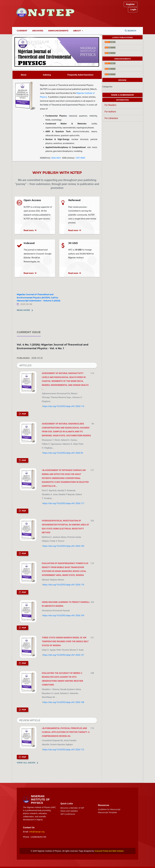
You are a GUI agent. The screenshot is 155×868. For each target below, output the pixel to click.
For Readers (110, 105)
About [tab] (23, 75)
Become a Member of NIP (72, 808)
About (77, 31)
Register (130, 4)
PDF (24, 414)
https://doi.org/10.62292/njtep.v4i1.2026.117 (63, 503)
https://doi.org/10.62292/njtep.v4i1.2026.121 (63, 655)
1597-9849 (80, 158)
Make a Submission (122, 95)
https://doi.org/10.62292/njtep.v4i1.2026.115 (63, 750)
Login (133, 9)
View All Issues (26, 763)
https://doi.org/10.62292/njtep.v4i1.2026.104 (63, 615)
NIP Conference (68, 814)
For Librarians (111, 118)
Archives (38, 31)
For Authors (110, 112)
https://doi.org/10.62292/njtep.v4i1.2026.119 (63, 585)
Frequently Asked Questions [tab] (80, 75)
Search (130, 31)
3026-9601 (56, 158)
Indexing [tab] (47, 75)
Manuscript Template (107, 812)
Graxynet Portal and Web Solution (109, 851)
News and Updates (69, 811)
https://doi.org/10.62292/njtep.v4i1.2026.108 (63, 702)
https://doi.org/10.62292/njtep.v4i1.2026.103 (63, 546)
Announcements (58, 31)
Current (22, 31)
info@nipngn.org (37, 832)
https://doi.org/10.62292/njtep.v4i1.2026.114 (63, 406)
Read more (30, 230)
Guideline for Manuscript (109, 809)
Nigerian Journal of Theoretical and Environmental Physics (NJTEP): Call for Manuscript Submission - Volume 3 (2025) (38, 298)
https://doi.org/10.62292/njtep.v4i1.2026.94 (63, 453)
